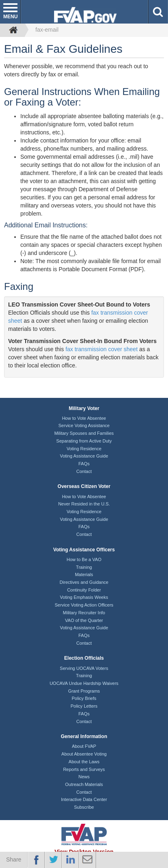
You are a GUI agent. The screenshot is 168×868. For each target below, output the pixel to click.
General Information (84, 736)
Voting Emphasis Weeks (84, 597)
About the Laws (84, 762)
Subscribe (84, 807)
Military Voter (84, 408)
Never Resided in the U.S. (84, 504)
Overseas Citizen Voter (84, 486)
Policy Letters (84, 706)
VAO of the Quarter (84, 620)
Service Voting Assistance (84, 425)
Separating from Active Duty (84, 441)
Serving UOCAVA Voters (84, 668)
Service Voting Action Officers (84, 605)
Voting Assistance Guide (84, 456)
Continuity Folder (84, 590)
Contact (84, 471)
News (84, 777)
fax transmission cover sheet (101, 349)
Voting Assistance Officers (84, 550)
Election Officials (84, 658)
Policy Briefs (84, 698)
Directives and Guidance (84, 582)
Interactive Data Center (84, 799)
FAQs (84, 464)
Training (84, 567)
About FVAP (84, 746)
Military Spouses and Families (84, 433)
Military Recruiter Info (84, 613)
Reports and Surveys (84, 769)
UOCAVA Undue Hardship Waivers (84, 683)
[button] (158, 12)
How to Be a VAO (84, 559)
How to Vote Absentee (84, 418)
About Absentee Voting (84, 754)
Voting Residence (84, 449)
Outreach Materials (84, 784)
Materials (84, 574)
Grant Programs (84, 691)
